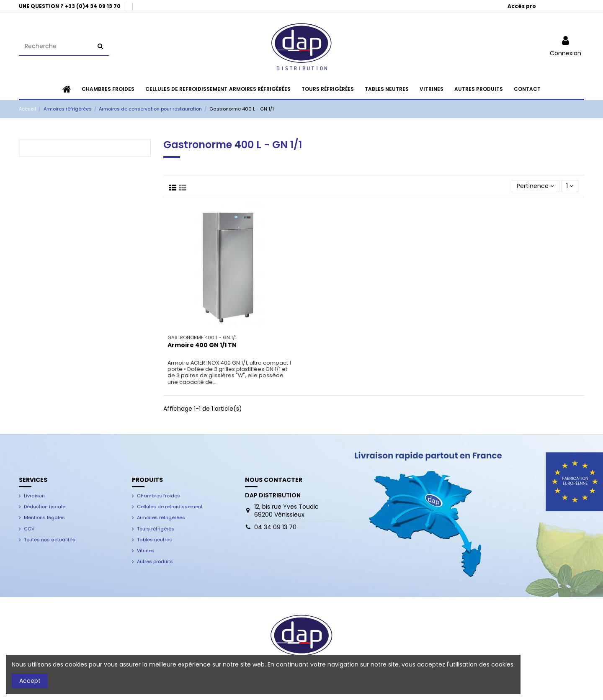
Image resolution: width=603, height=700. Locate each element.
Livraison (34, 496)
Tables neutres (155, 540)
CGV (29, 529)
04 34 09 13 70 (275, 527)
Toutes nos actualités (50, 540)
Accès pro (522, 6)
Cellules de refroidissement (170, 507)
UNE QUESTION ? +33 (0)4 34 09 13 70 (70, 6)
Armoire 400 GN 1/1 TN (202, 345)
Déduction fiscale (45, 507)
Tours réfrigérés (156, 529)
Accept (30, 681)
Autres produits (155, 561)
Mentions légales (44, 517)
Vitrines (146, 551)
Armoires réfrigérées (161, 517)
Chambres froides (158, 496)
